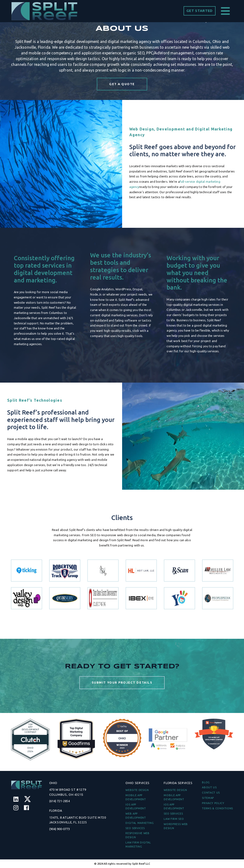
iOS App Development (136, 807)
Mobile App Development (136, 797)
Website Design (137, 790)
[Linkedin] (16, 799)
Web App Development (136, 816)
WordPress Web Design (176, 826)
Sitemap (208, 798)
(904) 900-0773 (60, 829)
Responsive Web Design (137, 835)
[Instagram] (16, 808)
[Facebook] (26, 808)
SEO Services (135, 828)
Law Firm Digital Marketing (138, 845)
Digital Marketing (140, 823)
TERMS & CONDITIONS (217, 808)
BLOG (206, 782)
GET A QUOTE (122, 84)
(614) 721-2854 (60, 801)
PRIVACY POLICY (213, 803)
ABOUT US (209, 787)
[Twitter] (27, 799)
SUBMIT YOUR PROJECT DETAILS (122, 690)
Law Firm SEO (174, 819)
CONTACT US (211, 793)
